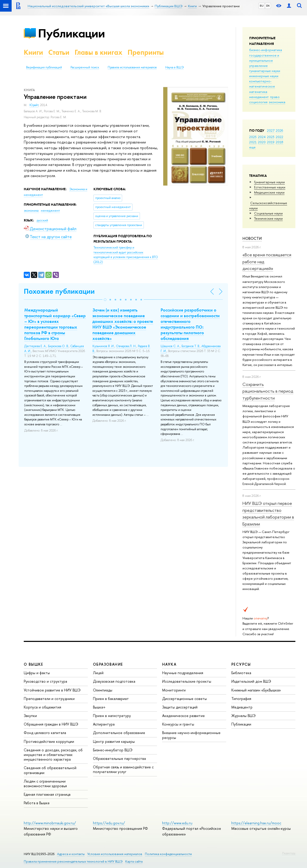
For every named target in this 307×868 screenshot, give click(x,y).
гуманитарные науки (265, 71)
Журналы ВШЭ (243, 716)
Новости (252, 238)
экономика (277, 102)
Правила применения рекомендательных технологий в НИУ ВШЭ (73, 861)
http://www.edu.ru (177, 823)
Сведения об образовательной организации (50, 770)
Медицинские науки (269, 192)
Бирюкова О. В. (58, 346)
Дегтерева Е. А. (35, 346)
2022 (280, 137)
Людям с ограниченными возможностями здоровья (45, 783)
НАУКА (169, 664)
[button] (105, 300)
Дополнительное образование (119, 733)
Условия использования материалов (115, 854)
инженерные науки (264, 76)
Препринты (146, 52)
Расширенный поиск (85, 67)
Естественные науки (270, 187)
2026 (279, 130)
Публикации (71, 33)
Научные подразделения (183, 673)
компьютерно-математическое (262, 84)
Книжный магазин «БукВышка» (256, 690)
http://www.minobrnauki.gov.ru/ (50, 823)
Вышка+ (99, 707)
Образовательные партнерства (119, 758)
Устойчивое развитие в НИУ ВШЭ (52, 690)
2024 (262, 137)
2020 (262, 142)
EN (268, 6)
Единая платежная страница (47, 794)
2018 (280, 142)
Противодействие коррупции (49, 741)
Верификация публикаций (44, 67)
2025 (253, 137)
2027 (271, 130)
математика (258, 92)
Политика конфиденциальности (168, 854)
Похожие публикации (59, 291)
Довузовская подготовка (114, 681)
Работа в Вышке (37, 803)
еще (252, 147)
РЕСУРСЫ (241, 664)
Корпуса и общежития (42, 707)
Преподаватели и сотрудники (49, 699)
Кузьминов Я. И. (103, 346)
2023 (271, 137)
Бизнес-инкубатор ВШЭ (113, 750)
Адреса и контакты (71, 854)
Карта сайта (134, 861)
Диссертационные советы (184, 699)
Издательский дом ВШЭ (251, 681)
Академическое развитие (183, 716)
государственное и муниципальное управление (264, 60)
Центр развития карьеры (114, 741)
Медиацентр (242, 707)
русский (42, 220)
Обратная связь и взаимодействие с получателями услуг (123, 769)
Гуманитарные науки (269, 182)
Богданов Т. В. (191, 346)
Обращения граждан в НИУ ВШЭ (51, 724)
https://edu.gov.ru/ (109, 823)
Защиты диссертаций (180, 707)
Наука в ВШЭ (174, 67)
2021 (253, 142)
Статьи (59, 52)
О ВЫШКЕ (34, 664)
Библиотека (241, 673)
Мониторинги (174, 690)
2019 (271, 142)
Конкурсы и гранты (178, 724)
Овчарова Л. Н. (126, 346)
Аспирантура (104, 724)
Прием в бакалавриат (111, 699)
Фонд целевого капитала (45, 733)
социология (258, 102)
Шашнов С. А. (170, 346)
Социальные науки (268, 213)
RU (262, 6)
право (275, 97)
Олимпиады (103, 690)
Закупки (30, 716)
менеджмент (259, 97)
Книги (33, 52)
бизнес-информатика (266, 50)
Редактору (289, 853)
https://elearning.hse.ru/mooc (256, 823)
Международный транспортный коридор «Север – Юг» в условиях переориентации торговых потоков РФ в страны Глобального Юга (55, 324)
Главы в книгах (99, 52)
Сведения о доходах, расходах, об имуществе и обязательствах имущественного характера (53, 755)
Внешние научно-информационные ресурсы (191, 735)
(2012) (126, 255)
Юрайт (34, 105)
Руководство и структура (45, 681)
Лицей (98, 673)
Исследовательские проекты (187, 681)
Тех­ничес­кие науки (268, 218)
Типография (241, 699)
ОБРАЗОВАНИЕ (108, 664)
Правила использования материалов (132, 67)
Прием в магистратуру (112, 716)
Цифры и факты (37, 673)
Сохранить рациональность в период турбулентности (268, 391)
